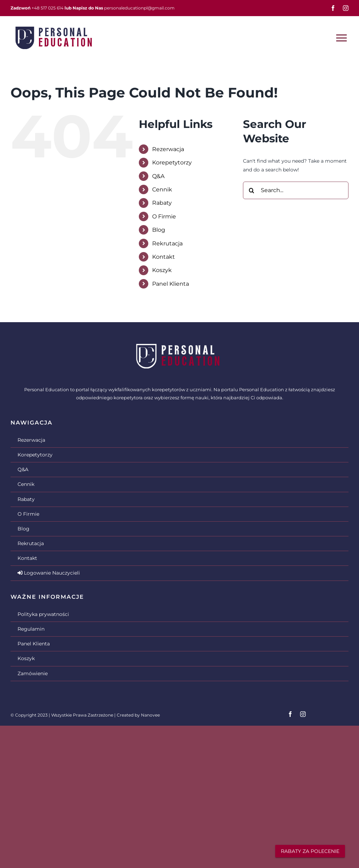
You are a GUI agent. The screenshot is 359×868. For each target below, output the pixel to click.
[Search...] (296, 190)
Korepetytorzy (172, 162)
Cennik (162, 189)
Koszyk (162, 270)
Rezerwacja (168, 149)
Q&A (158, 176)
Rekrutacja (167, 243)
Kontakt (164, 257)
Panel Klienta (171, 284)
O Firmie (164, 216)
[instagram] (346, 8)
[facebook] (333, 8)
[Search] (252, 190)
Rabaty (162, 203)
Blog (159, 230)
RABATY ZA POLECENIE (310, 851)
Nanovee (150, 715)
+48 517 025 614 (48, 8)
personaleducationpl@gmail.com (139, 8)
